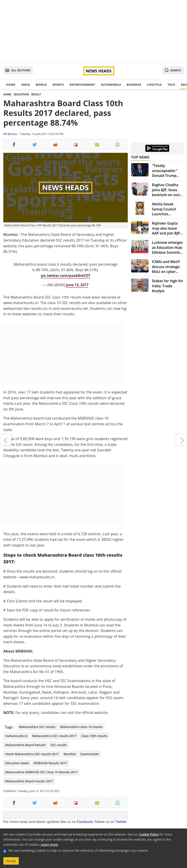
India (25, 85)
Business (134, 85)
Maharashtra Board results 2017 (29, 781)
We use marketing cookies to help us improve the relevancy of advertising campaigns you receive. (78, 850)
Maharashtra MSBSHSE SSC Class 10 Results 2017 (41, 772)
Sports (58, 85)
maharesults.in (16, 736)
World (41, 85)
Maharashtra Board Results (26, 745)
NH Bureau (10, 134)
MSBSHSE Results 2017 (50, 763)
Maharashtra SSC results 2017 (54, 736)
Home (11, 85)
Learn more (49, 844)
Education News (17, 763)
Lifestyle (154, 85)
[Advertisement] (93, 31)
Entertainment (82, 85)
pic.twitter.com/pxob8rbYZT (66, 276)
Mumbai (70, 754)
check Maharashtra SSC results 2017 (32, 754)
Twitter (121, 822)
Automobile (111, 85)
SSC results (59, 745)
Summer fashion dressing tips (181, 440)
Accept (11, 861)
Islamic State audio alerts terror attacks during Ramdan (6, 440)
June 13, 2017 (77, 285)
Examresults (90, 754)
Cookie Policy (149, 834)
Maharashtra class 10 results (81, 727)
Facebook (85, 822)
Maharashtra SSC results (37, 727)
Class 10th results (94, 736)
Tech (171, 85)
